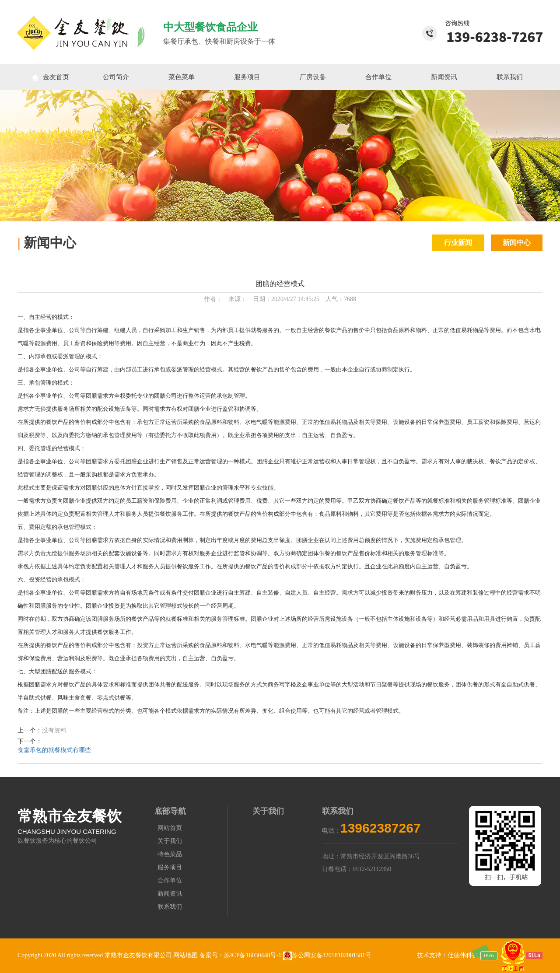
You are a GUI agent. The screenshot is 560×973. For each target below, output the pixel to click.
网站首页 (170, 828)
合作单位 (378, 77)
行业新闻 (458, 243)
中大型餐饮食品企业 (210, 27)
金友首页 (51, 77)
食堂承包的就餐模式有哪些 (54, 750)
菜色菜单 (182, 77)
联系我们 (510, 77)
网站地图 (185, 955)
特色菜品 (170, 854)
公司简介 (116, 77)
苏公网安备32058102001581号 (327, 955)
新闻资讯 (444, 77)
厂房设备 (313, 77)
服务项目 (247, 77)
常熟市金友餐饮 (70, 816)
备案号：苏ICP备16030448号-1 (241, 955)
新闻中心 (517, 243)
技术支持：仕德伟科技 (448, 955)
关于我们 (170, 841)
